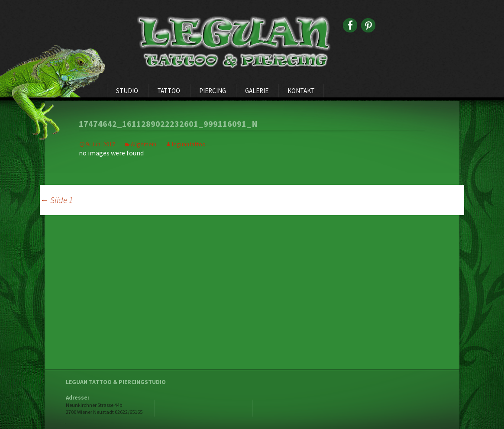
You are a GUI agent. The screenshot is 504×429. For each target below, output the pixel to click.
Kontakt (301, 91)
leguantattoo (189, 144)
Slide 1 (56, 200)
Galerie (257, 91)
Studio (127, 91)
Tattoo (169, 91)
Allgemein (144, 144)
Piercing (213, 91)
